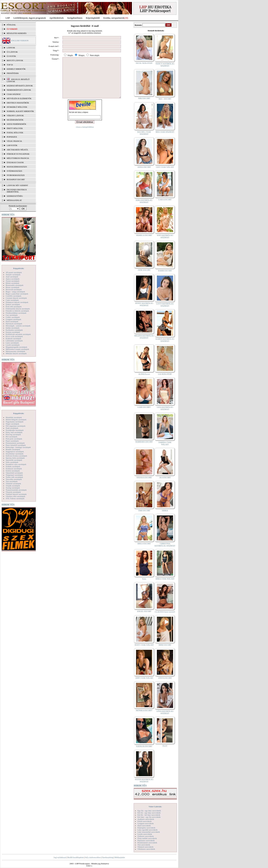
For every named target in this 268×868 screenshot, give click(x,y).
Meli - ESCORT (165, 99)
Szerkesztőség (108, 857)
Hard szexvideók (144, 826)
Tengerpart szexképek (14, 475)
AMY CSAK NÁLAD (144, 678)
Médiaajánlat (120, 857)
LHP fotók (12, 145)
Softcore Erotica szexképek (16, 456)
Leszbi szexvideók (145, 834)
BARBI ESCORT (165, 271)
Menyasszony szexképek (15, 351)
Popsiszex (12, 137)
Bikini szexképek (12, 283)
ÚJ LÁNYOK (12, 52)
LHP (8, 18)
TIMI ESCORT (144, 510)
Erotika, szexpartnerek (114, 18)
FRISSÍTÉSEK (13, 73)
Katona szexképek (13, 332)
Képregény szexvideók (146, 828)
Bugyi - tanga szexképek (15, 292)
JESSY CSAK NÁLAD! (144, 645)
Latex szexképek (12, 343)
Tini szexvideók (144, 845)
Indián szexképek (13, 328)
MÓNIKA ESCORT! (144, 710)
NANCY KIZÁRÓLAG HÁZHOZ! (165, 65)
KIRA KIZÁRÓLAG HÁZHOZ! (144, 201)
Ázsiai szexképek (13, 281)
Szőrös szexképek (13, 471)
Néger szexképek (12, 424)
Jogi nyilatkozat (60, 857)
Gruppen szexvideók (146, 823)
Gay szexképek (12, 315)
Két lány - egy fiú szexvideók (149, 817)
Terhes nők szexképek (14, 477)
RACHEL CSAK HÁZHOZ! (144, 133)
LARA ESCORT (165, 200)
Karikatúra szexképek (14, 330)
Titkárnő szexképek (13, 483)
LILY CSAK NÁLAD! (165, 167)
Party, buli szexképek (14, 432)
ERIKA (165, 510)
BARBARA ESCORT (144, 442)
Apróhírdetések (56, 18)
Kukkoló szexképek (13, 338)
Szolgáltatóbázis (75, 18)
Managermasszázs (17, 167)
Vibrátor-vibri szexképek (15, 496)
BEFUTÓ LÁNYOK (15, 60)
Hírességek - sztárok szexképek (18, 326)
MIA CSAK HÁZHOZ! (165, 132)
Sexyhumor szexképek (15, 454)
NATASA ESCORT (144, 477)
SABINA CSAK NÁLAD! (165, 443)
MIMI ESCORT (165, 645)
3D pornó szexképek (14, 272)
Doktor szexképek (13, 304)
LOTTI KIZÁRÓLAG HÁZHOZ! (165, 305)
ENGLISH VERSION (20, 41)
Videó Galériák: (155, 807)
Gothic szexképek (13, 317)
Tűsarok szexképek (13, 492)
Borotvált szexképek (14, 289)
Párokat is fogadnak (18, 154)
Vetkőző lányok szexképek (16, 494)
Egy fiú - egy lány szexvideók (149, 811)
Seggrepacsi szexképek (15, 452)
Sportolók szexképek (14, 460)
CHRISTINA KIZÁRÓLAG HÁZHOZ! (165, 545)
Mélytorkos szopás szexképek (17, 349)
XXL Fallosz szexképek (15, 498)
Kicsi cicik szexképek (14, 336)
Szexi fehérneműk (16, 124)
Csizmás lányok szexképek (16, 298)
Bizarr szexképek (12, 287)
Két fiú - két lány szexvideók (149, 815)
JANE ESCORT (144, 270)
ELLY (165, 746)
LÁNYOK (11, 48)
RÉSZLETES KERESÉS (17, 33)
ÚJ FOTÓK (11, 56)
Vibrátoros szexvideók (146, 849)
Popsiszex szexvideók (146, 840)
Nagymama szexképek (15, 422)
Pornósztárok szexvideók (147, 843)
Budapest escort (16, 179)
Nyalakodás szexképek (15, 430)
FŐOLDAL (11, 25)
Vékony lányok (15, 115)
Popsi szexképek (12, 441)
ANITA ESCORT (165, 678)
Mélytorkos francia (18, 158)
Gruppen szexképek (13, 319)
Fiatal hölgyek (15, 133)
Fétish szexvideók (145, 821)
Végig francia (14, 141)
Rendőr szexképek (13, 449)
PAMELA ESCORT (144, 235)
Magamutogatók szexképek (16, 347)
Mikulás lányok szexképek (16, 353)
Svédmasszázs (14, 171)
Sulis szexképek (12, 462)
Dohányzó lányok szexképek (17, 302)
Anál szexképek (12, 277)
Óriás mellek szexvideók (147, 838)
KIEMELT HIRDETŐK (16, 69)
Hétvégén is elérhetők (19, 98)
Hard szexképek (12, 321)
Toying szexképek (13, 488)
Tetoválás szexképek (14, 479)
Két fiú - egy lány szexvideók (149, 813)
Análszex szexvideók (146, 819)
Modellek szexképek (14, 417)
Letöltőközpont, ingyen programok (30, 18)
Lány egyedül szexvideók (147, 830)
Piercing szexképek (13, 434)
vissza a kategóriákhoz (85, 135)
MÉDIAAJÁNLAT (14, 200)
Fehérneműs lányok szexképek (18, 309)
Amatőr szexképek (13, 275)
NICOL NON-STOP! (144, 63)
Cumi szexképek (12, 300)
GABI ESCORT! (144, 407)
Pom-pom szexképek (14, 439)
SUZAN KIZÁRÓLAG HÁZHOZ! (144, 780)
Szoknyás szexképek (14, 469)
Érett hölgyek (15, 128)
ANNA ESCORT (144, 167)
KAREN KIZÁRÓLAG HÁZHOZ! (165, 340)
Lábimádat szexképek (14, 341)
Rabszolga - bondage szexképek (18, 447)
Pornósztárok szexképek (15, 443)
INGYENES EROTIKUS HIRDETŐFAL (17, 191)
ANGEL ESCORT (144, 611)
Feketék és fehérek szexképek (17, 311)
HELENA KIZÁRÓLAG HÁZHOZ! (144, 337)
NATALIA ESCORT (144, 746)
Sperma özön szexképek (15, 458)
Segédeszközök (15, 120)
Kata (144, 579)
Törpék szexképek (13, 486)
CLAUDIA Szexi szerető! (165, 612)
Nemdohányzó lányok (19, 90)
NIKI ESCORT (144, 98)
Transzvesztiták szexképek (16, 490)
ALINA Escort (144, 374)
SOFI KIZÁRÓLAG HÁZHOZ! (165, 236)
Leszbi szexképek (13, 345)
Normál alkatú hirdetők (20, 111)
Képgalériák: (19, 268)
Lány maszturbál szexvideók (149, 832)
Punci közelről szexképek (16, 445)
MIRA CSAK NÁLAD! (165, 579)
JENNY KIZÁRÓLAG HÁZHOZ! (144, 304)
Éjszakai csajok (15, 162)
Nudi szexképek (12, 428)
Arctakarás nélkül (17, 150)
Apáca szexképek (13, 279)
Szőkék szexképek (13, 466)
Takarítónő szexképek (14, 473)
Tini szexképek (12, 481)
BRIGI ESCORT (144, 544)
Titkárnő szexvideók (145, 847)
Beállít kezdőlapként (76, 857)
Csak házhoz (14, 94)
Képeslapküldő (93, 18)
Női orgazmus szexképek (15, 426)
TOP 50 (10, 65)
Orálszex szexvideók (146, 836)
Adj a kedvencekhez (93, 857)
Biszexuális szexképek (15, 285)
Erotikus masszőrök (18, 103)
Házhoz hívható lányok (20, 86)
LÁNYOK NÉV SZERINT (17, 185)
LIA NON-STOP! (165, 374)
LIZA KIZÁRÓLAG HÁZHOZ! (165, 408)
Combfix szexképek (14, 296)
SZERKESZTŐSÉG (15, 196)
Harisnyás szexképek (14, 324)
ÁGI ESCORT (165, 477)
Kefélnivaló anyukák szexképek (18, 334)
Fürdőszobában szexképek (16, 313)
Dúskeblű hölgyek (17, 107)
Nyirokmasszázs (16, 175)
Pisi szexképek (11, 437)
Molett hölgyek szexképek (16, 420)
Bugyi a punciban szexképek (17, 294)
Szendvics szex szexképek (16, 464)
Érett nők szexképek (14, 307)
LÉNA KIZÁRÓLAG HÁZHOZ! (165, 712)
